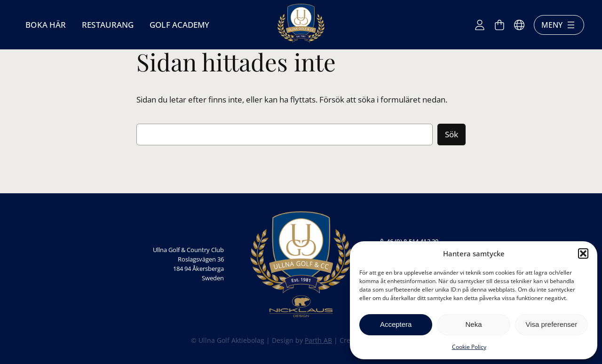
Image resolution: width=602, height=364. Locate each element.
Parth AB (318, 340)
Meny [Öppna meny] (559, 25)
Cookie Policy (469, 347)
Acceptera (396, 324)
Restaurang (108, 25)
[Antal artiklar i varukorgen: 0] (499, 25)
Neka (473, 324)
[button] (583, 253)
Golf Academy (179, 25)
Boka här (46, 25)
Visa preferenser (551, 324)
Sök (451, 134)
